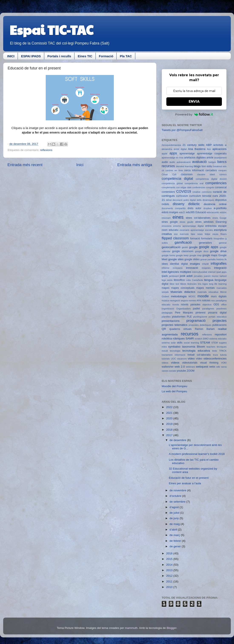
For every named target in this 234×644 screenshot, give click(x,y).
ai (226, 145)
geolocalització (171, 247)
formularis (207, 239)
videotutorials (190, 363)
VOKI (224, 363)
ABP (209, 145)
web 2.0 (180, 367)
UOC (173, 359)
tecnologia (175, 351)
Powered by (194, 114)
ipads (165, 276)
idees (165, 264)
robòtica (167, 339)
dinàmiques (208, 200)
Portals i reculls (59, 56)
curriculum (182, 196)
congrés (210, 187)
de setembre (178, 502)
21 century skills (193, 145)
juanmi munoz (211, 276)
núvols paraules (191, 305)
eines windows (205, 222)
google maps (210, 255)
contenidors (168, 192)
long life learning (218, 284)
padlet (196, 309)
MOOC (192, 296)
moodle (203, 296)
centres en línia (174, 170)
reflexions (46, 150)
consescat (221, 187)
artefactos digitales (195, 158)
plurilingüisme (200, 317)
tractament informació (173, 355)
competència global (172, 183)
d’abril (174, 530)
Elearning (221, 222)
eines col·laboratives (198, 218)
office (224, 305)
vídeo (199, 359)
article (210, 158)
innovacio (178, 268)
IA (225, 259)
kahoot (223, 276)
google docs (202, 251)
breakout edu (220, 166)
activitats (218, 145)
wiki (218, 367)
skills (180, 343)
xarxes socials (169, 371)
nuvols (176, 305)
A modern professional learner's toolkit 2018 (197, 454)
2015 (170, 559)
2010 (170, 587)
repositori (221, 334)
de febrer (176, 541)
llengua (209, 280)
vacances (182, 359)
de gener (176, 546)
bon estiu (207, 166)
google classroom (183, 251)
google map (195, 255)
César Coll (169, 174)
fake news (197, 234)
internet (212, 272)
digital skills (196, 200)
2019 (170, 424)
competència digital (177, 178)
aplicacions (219, 149)
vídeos (175, 363)
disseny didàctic (186, 204)
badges (212, 162)
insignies (206, 268)
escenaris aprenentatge (192, 230)
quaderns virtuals (180, 329)
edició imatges (170, 212)
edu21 (182, 212)
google (193, 247)
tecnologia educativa (196, 351)
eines (178, 217)
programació (196, 321)
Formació (106, 56)
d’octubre (176, 496)
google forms (168, 255)
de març (175, 535)
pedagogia (167, 313)
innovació (192, 268)
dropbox (208, 208)
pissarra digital (217, 313)
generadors (205, 243)
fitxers (223, 234)
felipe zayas (211, 234)
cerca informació (194, 170)
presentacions (171, 321)
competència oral (194, 183)
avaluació (199, 162)
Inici (80, 165)
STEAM (205, 343)
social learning (191, 343)
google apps (209, 247)
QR (164, 329)
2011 (170, 581)
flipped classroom (175, 238)
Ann (209, 149)
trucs (215, 355)
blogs (197, 166)
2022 (170, 407)
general (223, 243)
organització (168, 309)
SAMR (190, 339)
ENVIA (194, 101)
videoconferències (215, 359)
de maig (175, 524)
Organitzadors (183, 309)
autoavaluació (184, 162)
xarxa (224, 367)
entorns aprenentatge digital (188, 226)
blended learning (184, 166)
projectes (220, 321)
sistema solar (169, 343)
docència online (215, 204)
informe (166, 268)
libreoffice (179, 280)
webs (212, 367)
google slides (192, 259)
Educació (201, 212)
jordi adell (186, 276)
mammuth (131, 628)
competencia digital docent (211, 179)
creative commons (202, 192)
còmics (223, 174)
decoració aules (181, 200)
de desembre (178, 440)
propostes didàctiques (200, 325)
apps (173, 153)
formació (195, 239)
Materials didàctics (183, 292)
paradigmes (208, 309)
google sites (176, 259)
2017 (170, 435)
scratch (198, 339)
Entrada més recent (25, 165)
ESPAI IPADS (31, 56)
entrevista (211, 226)
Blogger (171, 628)
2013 (170, 570)
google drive (218, 251)
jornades (198, 276)
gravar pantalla (208, 259)
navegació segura (179, 300)
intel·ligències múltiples (176, 272)
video (191, 359)
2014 (170, 565)
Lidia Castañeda (194, 280)
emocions (167, 226)
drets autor (195, 208)
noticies (206, 300)
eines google (170, 222)
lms (200, 284)
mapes (166, 288)
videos (165, 363)
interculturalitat (200, 272)
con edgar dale (184, 187)
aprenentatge (187, 154)
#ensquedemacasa (171, 145)
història (220, 259)
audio (165, 162)
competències (216, 183)
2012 (170, 576)
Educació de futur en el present (189, 478)
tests (215, 351)
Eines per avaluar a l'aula (185, 483)
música (165, 300)
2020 (170, 418)
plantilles (166, 317)
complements (168, 187)
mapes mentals (205, 288)
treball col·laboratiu (199, 355)
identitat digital (179, 264)
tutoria (223, 355)
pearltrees (221, 309)
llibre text (174, 284)
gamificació (183, 242)
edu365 (190, 212)
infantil (205, 264)
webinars (190, 367)
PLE (189, 317)
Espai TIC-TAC (51, 30)
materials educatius (208, 292)
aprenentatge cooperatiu (212, 154)
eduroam (166, 218)
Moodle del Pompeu (174, 386)
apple (164, 154)
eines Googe (219, 218)
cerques (223, 170)
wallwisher (168, 367)
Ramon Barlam (205, 329)
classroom (187, 174)
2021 (170, 413)
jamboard (174, 276)
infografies (219, 263)
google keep (182, 255)
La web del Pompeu (174, 391)
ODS (216, 305)
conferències (199, 187)
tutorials (166, 359)
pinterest (200, 313)
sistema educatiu (218, 339)
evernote (184, 234)
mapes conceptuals (183, 288)
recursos (190, 334)
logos (205, 284)
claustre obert (206, 174)
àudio (172, 162)
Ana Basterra (197, 149)
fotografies (219, 239)
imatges (195, 264)
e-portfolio (220, 208)
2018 (170, 430)
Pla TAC (126, 56)
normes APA (195, 300)
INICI (11, 56)
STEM (215, 343)
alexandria (167, 149)
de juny (175, 518)
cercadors (211, 170)
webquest (202, 367)
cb (163, 170)
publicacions (219, 325)
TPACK (223, 351)
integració (220, 268)
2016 (170, 553)
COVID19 (184, 191)
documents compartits (174, 208)
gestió (185, 247)
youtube (181, 371)
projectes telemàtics (175, 325)
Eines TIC (85, 56)
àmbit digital (180, 149)
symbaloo (174, 347)
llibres (183, 284)
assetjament (220, 158)
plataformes (179, 317)
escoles (209, 230)
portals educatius (218, 317)
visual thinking (209, 363)
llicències (192, 284)
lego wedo (167, 280)
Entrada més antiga (135, 165)
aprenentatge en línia (173, 158)
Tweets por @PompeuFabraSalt (182, 130)
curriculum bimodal (200, 196)
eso (176, 234)
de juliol (175, 513)
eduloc (223, 212)
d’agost (175, 507)
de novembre (178, 490)
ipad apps (221, 272)
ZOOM (190, 371)
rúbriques (179, 339)
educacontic (213, 212)
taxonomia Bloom (194, 347)
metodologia (179, 296)
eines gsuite (187, 222)
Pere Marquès (184, 313)
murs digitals (219, 296)
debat (169, 200)
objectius (207, 305)
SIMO (206, 339)
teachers (211, 347)
